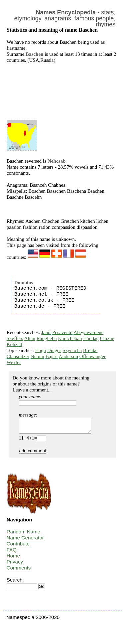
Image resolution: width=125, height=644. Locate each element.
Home (13, 559)
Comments (19, 571)
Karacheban (70, 338)
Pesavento (62, 332)
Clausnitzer (18, 356)
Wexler (14, 362)
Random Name (23, 535)
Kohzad (14, 344)
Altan (29, 338)
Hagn (40, 350)
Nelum (37, 356)
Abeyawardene (89, 332)
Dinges (54, 350)
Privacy (15, 565)
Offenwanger (92, 356)
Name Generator (25, 541)
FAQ (12, 553)
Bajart (51, 356)
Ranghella (46, 338)
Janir (46, 332)
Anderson (68, 356)
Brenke (90, 350)
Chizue (107, 338)
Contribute (18, 547)
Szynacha (72, 350)
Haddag (91, 338)
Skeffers (15, 338)
